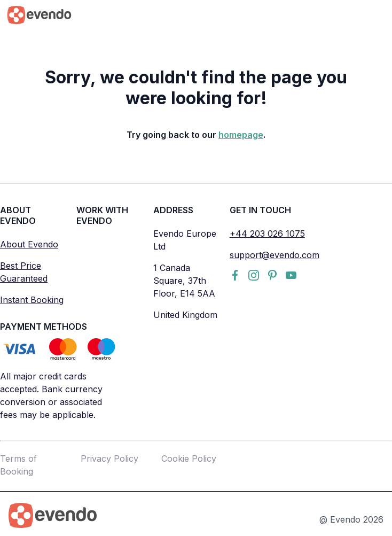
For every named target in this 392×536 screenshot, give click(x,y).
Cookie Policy (189, 459)
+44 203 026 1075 (267, 234)
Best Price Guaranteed (24, 272)
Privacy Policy (109, 459)
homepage (241, 135)
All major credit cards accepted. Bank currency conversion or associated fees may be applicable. (51, 395)
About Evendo (29, 244)
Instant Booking (32, 300)
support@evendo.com (275, 255)
